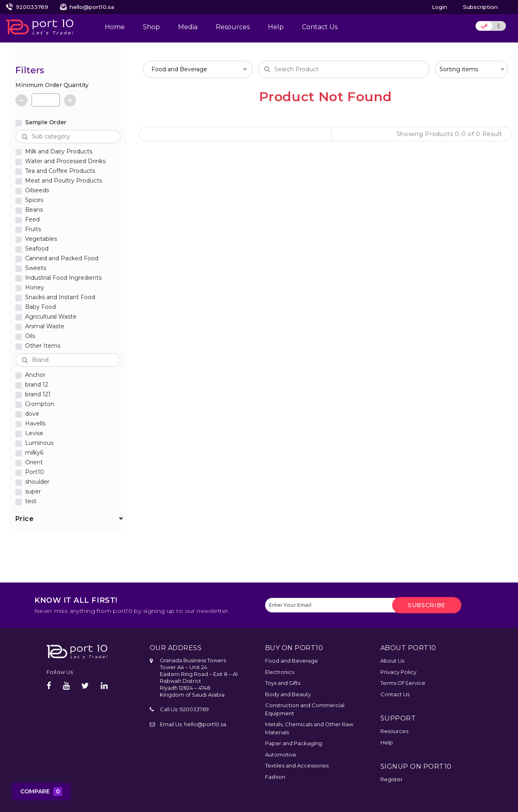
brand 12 (37, 385)
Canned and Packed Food (62, 258)
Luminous (39, 443)
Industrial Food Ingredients (63, 278)
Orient (34, 462)
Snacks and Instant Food (60, 297)
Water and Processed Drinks (65, 161)
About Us (392, 661)
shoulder (37, 482)
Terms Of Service (403, 683)
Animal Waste (45, 326)
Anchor (35, 375)
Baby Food (40, 307)
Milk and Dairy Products (59, 151)
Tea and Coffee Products (60, 171)
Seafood (37, 249)
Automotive (281, 755)
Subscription (479, 7)
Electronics (280, 672)
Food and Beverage (292, 661)
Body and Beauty (288, 694)
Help (276, 27)
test (31, 501)
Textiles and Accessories (297, 765)
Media (188, 27)
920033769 (33, 7)
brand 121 (38, 394)
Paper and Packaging (294, 743)
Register (392, 779)
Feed (32, 219)
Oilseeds (37, 190)
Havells (35, 423)
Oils (30, 336)
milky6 (34, 453)
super (33, 491)
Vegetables (41, 239)
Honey (35, 287)
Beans (34, 210)
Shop (151, 27)
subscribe (427, 605)
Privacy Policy (398, 672)
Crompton (40, 404)
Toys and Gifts (283, 683)
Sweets (36, 268)
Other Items (43, 346)
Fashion (275, 777)
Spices (34, 200)
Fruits (33, 229)
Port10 (35, 472)
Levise (34, 433)
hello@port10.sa (94, 7)
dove (32, 414)
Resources (233, 27)
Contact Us (320, 27)
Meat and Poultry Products (64, 181)
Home (115, 27)
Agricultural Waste (51, 317)
